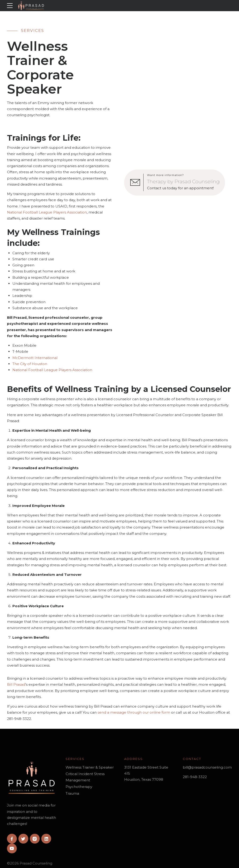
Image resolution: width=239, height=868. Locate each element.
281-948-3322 (195, 777)
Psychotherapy (79, 787)
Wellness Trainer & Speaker (90, 767)
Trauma (72, 793)
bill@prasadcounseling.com (207, 767)
